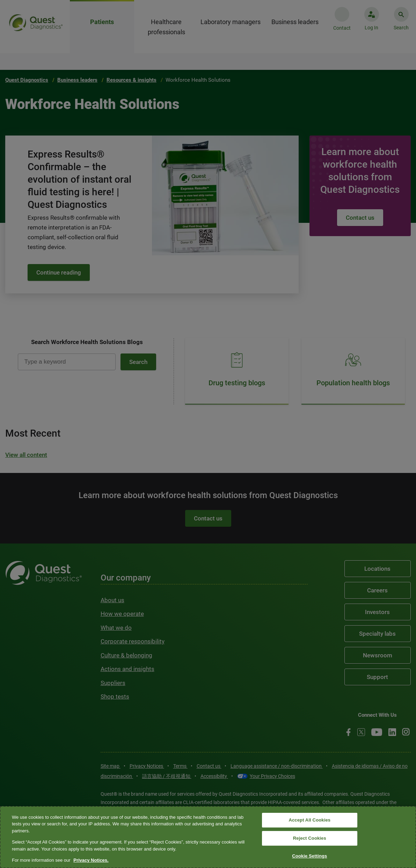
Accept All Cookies (309, 820)
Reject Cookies (310, 838)
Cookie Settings (309, 856)
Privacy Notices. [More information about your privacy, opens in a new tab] (91, 860)
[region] (208, 837)
